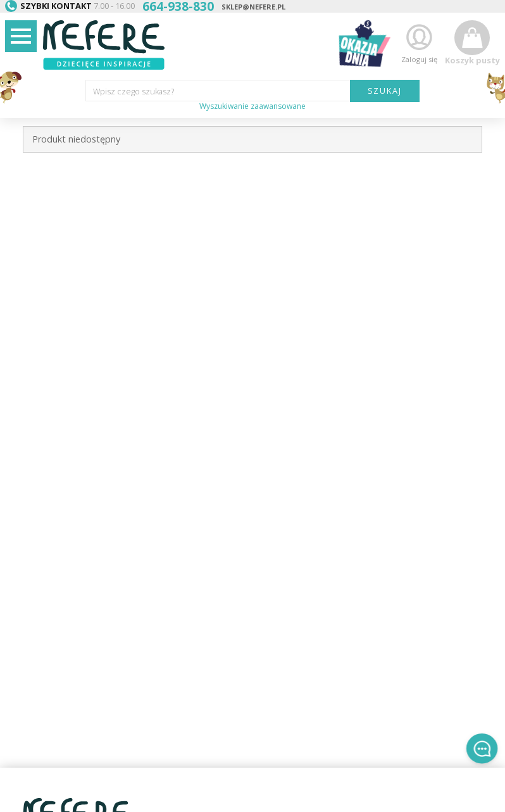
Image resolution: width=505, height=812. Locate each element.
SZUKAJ (385, 91)
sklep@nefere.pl (253, 7)
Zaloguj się (419, 43)
